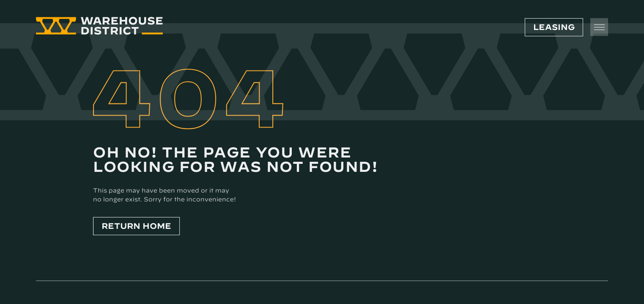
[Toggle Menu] (599, 27)
